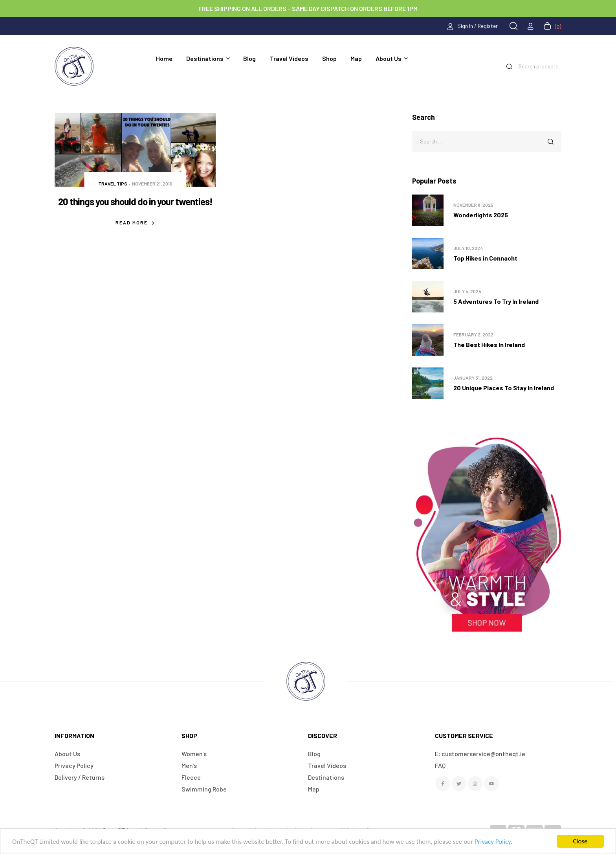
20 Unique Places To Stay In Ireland (504, 388)
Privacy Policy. (493, 842)
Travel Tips (113, 184)
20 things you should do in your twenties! (135, 201)
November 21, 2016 (152, 184)
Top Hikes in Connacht (485, 258)
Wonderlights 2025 (481, 215)
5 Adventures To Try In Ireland (496, 301)
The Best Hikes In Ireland (489, 344)
